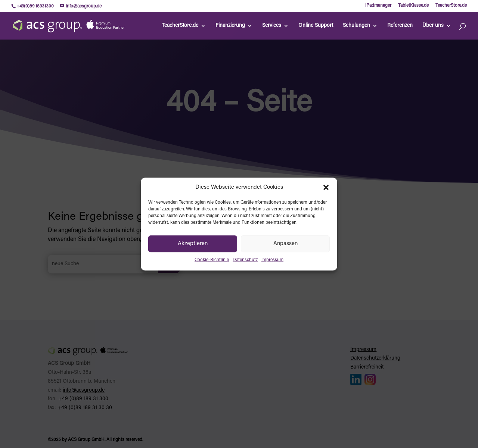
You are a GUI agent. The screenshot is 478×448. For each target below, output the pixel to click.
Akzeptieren (193, 244)
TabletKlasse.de (413, 6)
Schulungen (356, 26)
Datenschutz (245, 260)
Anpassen (285, 244)
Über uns (433, 26)
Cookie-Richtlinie (212, 260)
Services (272, 26)
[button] (326, 188)
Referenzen (400, 26)
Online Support (316, 26)
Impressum (272, 260)
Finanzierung (230, 26)
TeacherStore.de (451, 6)
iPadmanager (378, 6)
